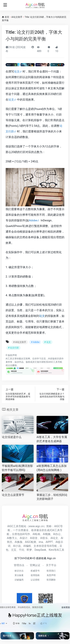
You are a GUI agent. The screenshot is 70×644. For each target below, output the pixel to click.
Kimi (51, 550)
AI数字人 (12, 538)
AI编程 (27, 546)
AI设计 (24, 538)
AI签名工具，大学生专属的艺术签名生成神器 (52, 439)
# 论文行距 (13, 348)
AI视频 (47, 534)
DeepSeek (40, 550)
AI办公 (57, 534)
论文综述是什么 (12, 437)
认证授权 (35, 580)
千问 (21, 550)
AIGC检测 (31, 542)
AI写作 (26, 534)
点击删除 (12, 365)
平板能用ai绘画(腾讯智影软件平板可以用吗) (17, 468)
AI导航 (53, 546)
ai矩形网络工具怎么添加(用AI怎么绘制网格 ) (52, 468)
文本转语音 (40, 546)
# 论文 (47, 342)
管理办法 (19, 565)
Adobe (33, 220)
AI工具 (9, 359)
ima (41, 542)
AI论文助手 (17, 17)
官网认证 (35, 565)
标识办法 (19, 571)
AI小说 (17, 546)
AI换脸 (19, 542)
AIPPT (49, 542)
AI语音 (34, 538)
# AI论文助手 (20, 342)
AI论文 (54, 538)
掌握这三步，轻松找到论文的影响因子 (52, 497)
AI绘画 (36, 534)
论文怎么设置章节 (13, 495)
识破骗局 (19, 580)
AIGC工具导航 (55, 362)
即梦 (29, 550)
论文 (17, 72)
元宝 (14, 550)
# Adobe (35, 342)
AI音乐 (44, 538)
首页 (7, 17)
